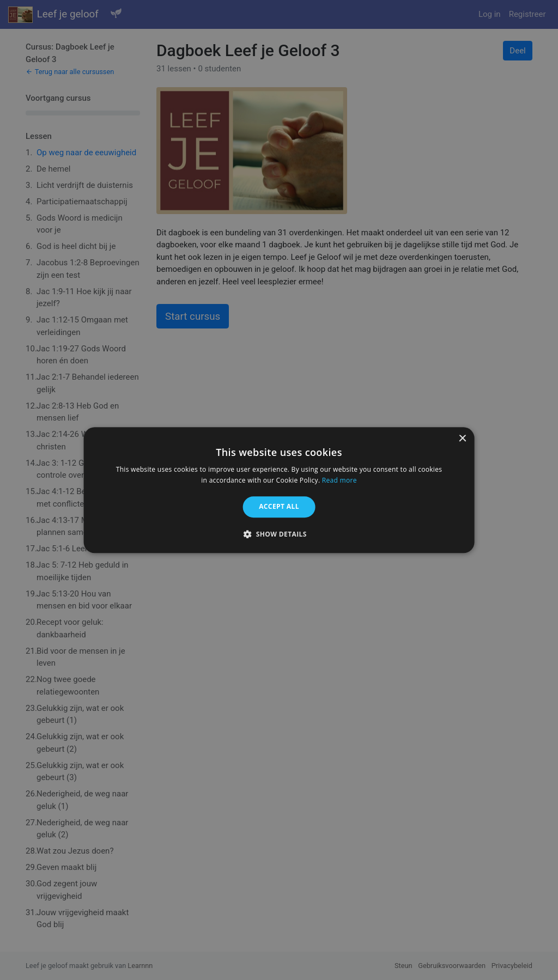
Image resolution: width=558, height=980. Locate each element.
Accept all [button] (279, 507)
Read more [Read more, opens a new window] (339, 480)
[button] (279, 534)
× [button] (462, 439)
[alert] (279, 490)
